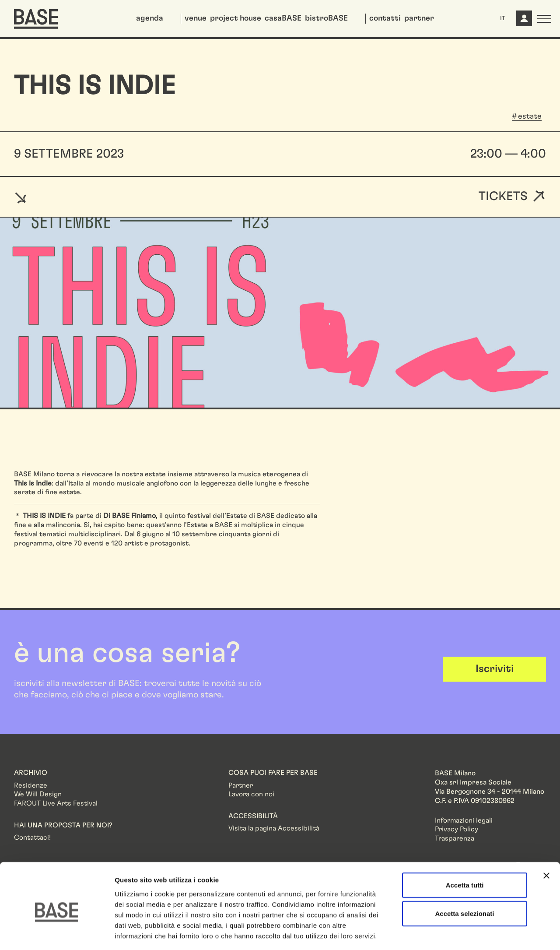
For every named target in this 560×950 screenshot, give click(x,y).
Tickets (503, 197)
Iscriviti (495, 669)
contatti (385, 18)
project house (236, 18)
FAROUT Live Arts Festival (56, 803)
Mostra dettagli (460, 933)
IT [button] (503, 18)
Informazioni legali (464, 820)
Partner (241, 785)
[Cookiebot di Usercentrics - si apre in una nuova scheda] (57, 933)
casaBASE (283, 18)
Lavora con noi (251, 794)
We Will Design (38, 794)
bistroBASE (326, 18)
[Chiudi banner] (546, 837)
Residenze (31, 785)
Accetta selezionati (464, 875)
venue (196, 18)
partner (419, 18)
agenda (150, 18)
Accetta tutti (465, 846)
